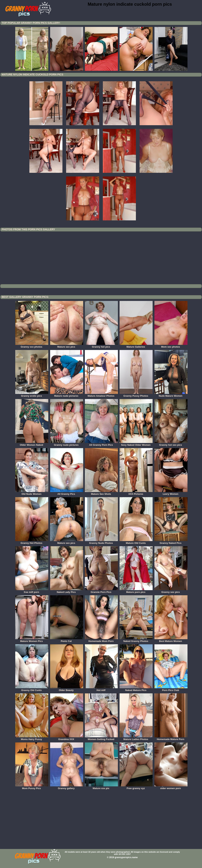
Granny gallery (67, 787)
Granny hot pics (101, 346)
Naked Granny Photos (136, 640)
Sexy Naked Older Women (136, 444)
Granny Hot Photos (32, 542)
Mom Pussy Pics (32, 787)
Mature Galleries (136, 346)
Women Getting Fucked (101, 738)
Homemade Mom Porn (101, 640)
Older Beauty (67, 689)
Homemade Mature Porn (171, 738)
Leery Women (171, 493)
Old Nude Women (32, 493)
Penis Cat (67, 640)
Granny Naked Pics (171, 542)
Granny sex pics (171, 591)
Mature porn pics (136, 591)
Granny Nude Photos (101, 542)
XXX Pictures (136, 493)
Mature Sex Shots (101, 493)
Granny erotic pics (32, 395)
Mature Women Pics (32, 640)
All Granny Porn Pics (101, 444)
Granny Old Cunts (32, 689)
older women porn (171, 787)
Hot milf (101, 689)
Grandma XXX (67, 738)
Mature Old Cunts (136, 542)
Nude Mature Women (171, 395)
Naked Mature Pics (136, 689)
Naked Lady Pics (67, 591)
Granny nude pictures (67, 444)
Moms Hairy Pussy (32, 738)
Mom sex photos (171, 346)
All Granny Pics (67, 493)
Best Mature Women (171, 640)
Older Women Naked (32, 444)
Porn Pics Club (171, 689)
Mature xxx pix (101, 787)
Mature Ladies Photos (136, 738)
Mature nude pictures (67, 395)
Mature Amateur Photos (101, 395)
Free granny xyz (136, 787)
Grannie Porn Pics (101, 591)
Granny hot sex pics (171, 444)
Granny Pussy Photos (136, 395)
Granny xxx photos (32, 346)
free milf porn (32, 591)
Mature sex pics (67, 346)
